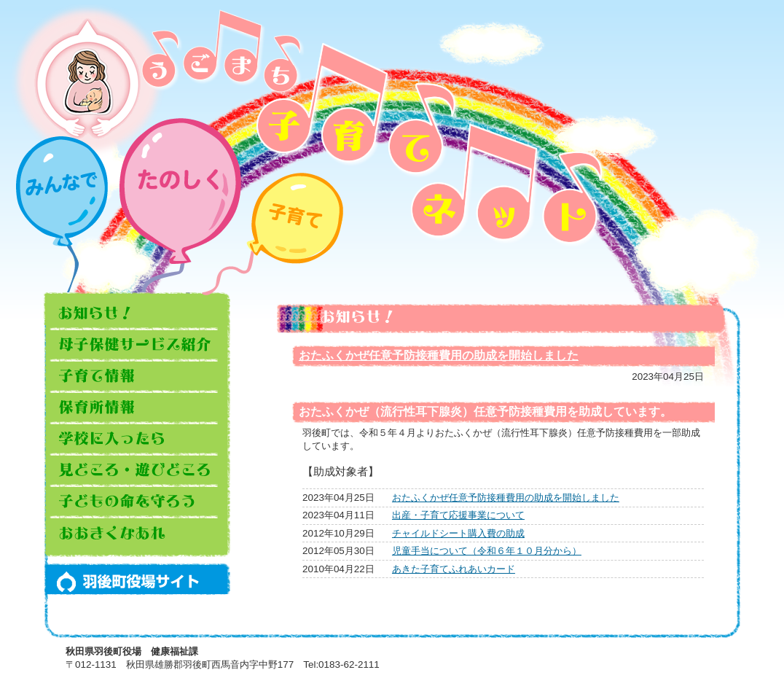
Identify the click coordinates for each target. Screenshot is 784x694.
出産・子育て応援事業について (458, 515)
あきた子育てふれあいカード (454, 569)
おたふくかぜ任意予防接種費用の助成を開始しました (439, 355)
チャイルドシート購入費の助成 (458, 533)
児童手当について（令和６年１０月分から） (487, 551)
